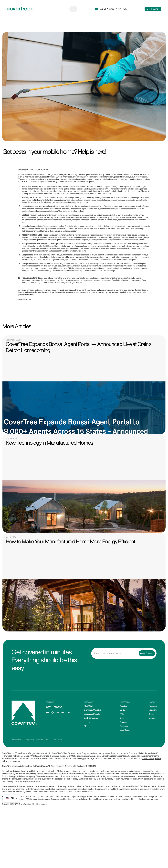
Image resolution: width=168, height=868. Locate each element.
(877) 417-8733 (54, 720)
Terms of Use (16, 752)
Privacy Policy (29, 752)
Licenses (40, 752)
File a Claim (88, 719)
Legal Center (125, 743)
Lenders (87, 735)
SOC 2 (48, 752)
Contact (123, 723)
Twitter (151, 727)
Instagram (153, 723)
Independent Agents (92, 727)
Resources (124, 739)
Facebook (153, 719)
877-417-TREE (120, 21)
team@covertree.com (58, 725)
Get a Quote (152, 21)
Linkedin (152, 731)
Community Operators (92, 723)
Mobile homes (25, 312)
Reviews (123, 735)
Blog (122, 731)
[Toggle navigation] (73, 22)
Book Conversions (91, 731)
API (85, 739)
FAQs (122, 727)
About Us (123, 719)
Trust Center (57, 752)
